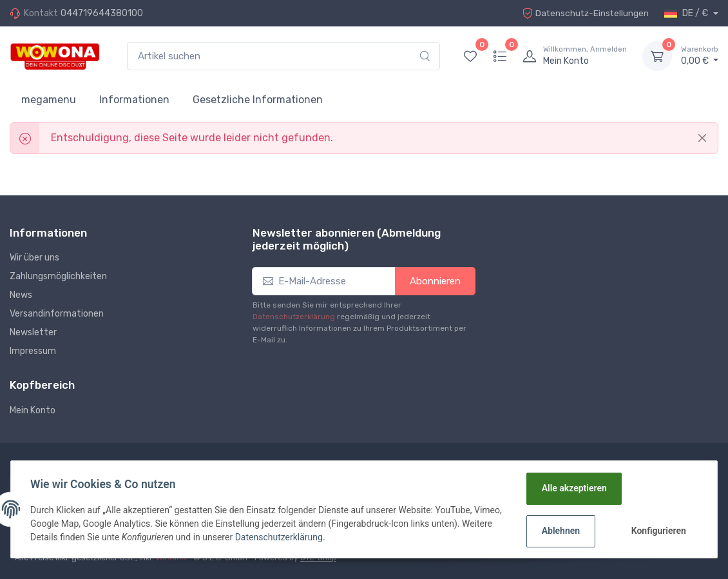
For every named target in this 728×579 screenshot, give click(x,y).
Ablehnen (560, 531)
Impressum (33, 351)
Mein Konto (33, 410)
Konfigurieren (658, 531)
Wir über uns (34, 258)
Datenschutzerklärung (294, 317)
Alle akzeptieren (574, 488)
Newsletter (33, 332)
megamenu (49, 100)
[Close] (702, 138)
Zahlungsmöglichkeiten (58, 276)
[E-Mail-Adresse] (324, 281)
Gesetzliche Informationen (258, 100)
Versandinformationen (57, 314)
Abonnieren (435, 281)
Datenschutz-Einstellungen (584, 13)
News (21, 295)
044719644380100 (102, 13)
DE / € (687, 14)
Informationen (134, 100)
